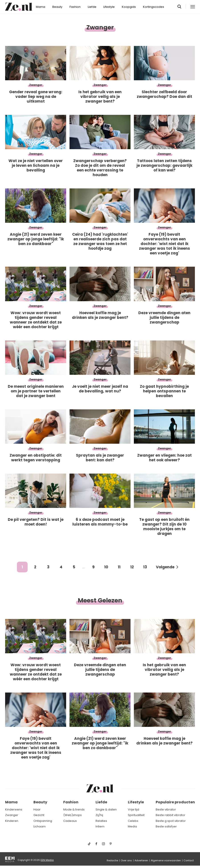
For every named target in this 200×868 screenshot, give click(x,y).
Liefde (92, 7)
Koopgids (129, 7)
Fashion (75, 7)
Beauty (57, 7)
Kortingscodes (154, 7)
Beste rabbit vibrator (170, 815)
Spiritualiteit (136, 815)
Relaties (101, 821)
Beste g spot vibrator (171, 821)
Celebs (133, 821)
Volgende (165, 567)
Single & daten (106, 809)
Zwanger (12, 815)
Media (132, 826)
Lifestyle (109, 7)
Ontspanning (43, 821)
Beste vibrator (166, 809)
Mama (41, 7)
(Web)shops (72, 815)
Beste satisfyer (166, 826)
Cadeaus (70, 821)
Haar (37, 809)
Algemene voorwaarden (166, 860)
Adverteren (141, 860)
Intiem (100, 826)
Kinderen (12, 821)
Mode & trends (74, 809)
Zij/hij (99, 815)
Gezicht (39, 815)
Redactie (112, 860)
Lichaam (40, 826)
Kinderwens (14, 809)
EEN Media (47, 860)
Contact (189, 860)
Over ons (126, 860)
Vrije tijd (134, 809)
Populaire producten (175, 802)
